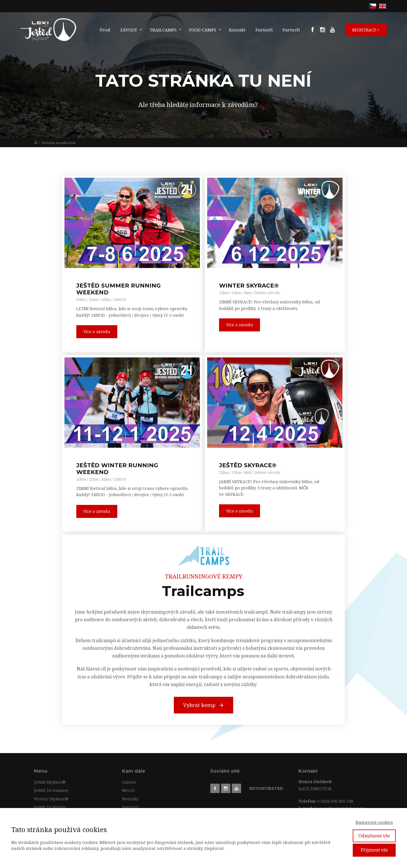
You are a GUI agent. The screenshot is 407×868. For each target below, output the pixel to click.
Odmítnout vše (374, 836)
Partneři (264, 30)
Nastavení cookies (374, 822)
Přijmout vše (374, 850)
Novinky (130, 799)
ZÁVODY (129, 30)
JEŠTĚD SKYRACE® (248, 465)
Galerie (129, 782)
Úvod (105, 30)
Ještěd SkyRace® (50, 782)
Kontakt (237, 30)
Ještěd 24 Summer (51, 790)
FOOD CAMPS (203, 30)
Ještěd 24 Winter (50, 807)
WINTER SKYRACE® (249, 286)
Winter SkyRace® (51, 799)
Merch (128, 790)
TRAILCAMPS (163, 30)
